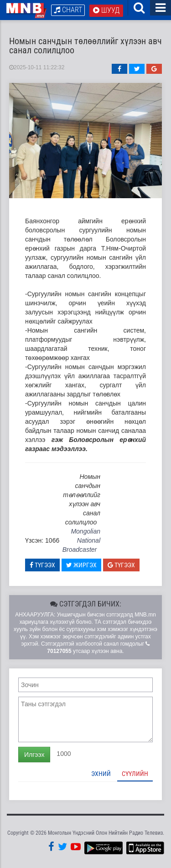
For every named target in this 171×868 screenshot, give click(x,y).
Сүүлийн (135, 774)
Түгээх (42, 565)
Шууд (106, 10)
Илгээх (34, 755)
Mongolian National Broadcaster (81, 540)
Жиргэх (81, 565)
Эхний (101, 774)
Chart (68, 10)
